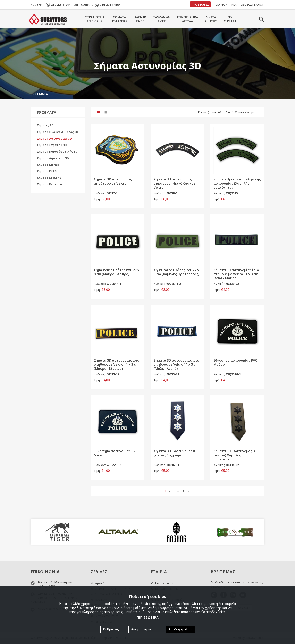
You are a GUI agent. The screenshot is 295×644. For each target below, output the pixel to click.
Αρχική (98, 583)
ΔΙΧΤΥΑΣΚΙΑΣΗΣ (211, 19)
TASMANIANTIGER (162, 19)
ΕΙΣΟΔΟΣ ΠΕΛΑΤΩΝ (253, 5)
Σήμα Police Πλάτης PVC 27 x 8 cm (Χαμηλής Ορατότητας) (176, 272)
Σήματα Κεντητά (49, 184)
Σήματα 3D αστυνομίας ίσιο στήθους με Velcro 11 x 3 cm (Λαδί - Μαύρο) (236, 274)
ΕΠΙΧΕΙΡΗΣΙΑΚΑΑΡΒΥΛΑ (188, 19)
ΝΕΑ (234, 5)
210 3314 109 (110, 5)
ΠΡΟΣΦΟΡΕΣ (200, 5)
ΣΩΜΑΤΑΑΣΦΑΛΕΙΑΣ (119, 19)
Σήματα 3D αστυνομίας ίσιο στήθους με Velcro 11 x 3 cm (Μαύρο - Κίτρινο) (117, 364)
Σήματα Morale (48, 165)
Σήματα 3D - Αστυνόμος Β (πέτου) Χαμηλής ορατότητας (234, 455)
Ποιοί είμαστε (162, 583)
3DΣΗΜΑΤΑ (230, 19)
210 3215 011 (61, 5)
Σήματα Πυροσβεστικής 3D (57, 152)
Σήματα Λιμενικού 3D (53, 158)
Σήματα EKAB (47, 171)
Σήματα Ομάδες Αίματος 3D (58, 132)
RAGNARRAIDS (140, 19)
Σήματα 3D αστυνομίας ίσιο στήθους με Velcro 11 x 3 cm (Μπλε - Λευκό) (176, 364)
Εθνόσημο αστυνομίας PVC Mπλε (116, 453)
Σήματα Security (49, 178)
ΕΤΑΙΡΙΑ (220, 5)
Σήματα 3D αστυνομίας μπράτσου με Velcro (113, 181)
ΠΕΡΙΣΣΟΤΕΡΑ (148, 617)
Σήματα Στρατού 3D (52, 145)
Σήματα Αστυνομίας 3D (54, 138)
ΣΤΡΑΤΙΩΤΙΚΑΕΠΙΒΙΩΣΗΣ (95, 19)
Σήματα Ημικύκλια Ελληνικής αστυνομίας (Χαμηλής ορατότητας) (237, 183)
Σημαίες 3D (45, 125)
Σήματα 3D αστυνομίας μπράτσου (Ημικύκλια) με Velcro (175, 183)
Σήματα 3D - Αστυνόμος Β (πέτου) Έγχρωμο (174, 453)
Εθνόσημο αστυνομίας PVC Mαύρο (235, 362)
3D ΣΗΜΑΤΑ (39, 94)
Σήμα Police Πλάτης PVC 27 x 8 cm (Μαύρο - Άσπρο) (117, 272)
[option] (60, 532)
